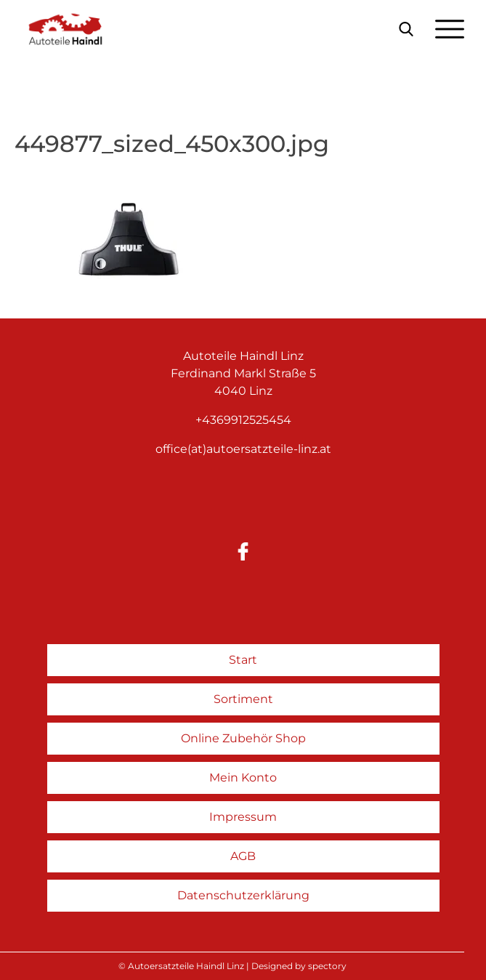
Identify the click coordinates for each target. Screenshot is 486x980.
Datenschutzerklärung (243, 895)
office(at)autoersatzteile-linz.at (243, 449)
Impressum (243, 817)
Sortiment (243, 699)
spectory (327, 966)
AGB (243, 856)
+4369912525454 (243, 420)
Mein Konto (243, 778)
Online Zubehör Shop (243, 738)
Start (243, 660)
